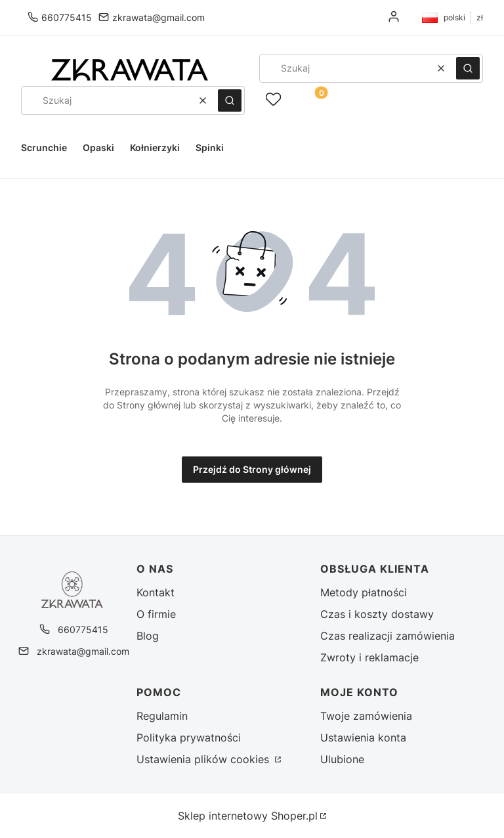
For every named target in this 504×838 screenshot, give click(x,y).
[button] (468, 68)
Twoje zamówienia (366, 716)
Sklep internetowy (248, 816)
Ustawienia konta (363, 738)
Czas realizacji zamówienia (388, 636)
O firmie (156, 614)
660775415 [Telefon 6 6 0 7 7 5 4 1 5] (67, 17)
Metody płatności (364, 592)
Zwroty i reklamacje (369, 657)
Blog (148, 636)
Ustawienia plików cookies (204, 759)
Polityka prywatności (189, 738)
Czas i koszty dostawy (377, 614)
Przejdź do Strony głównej (252, 469)
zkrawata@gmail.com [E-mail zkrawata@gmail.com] (158, 17)
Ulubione (342, 759)
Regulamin (162, 716)
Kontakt (156, 592)
